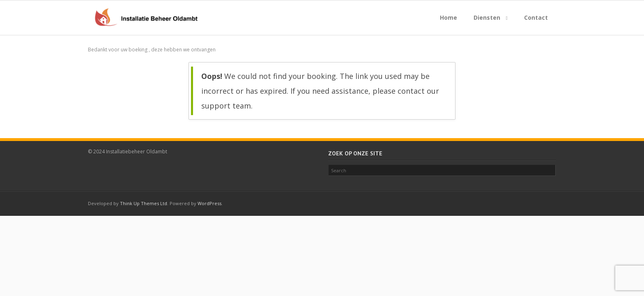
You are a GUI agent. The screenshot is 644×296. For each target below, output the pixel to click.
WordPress (209, 203)
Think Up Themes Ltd (144, 203)
